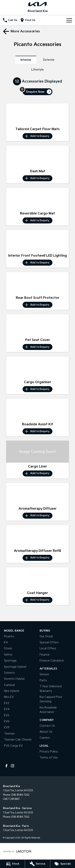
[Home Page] (37, 4)
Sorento (9, 673)
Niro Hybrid (11, 691)
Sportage (10, 661)
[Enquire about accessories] (37, 92)
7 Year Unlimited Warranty (51, 689)
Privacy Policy (49, 752)
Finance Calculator (52, 661)
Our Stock (46, 636)
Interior (26, 60)
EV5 (7, 715)
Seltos (8, 655)
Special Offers (49, 642)
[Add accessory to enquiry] (37, 136)
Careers (45, 738)
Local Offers (48, 648)
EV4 (7, 709)
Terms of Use (49, 758)
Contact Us (47, 726)
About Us (46, 732)
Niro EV (9, 697)
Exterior (49, 60)
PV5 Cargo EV (13, 746)
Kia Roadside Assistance (48, 710)
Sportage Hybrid (15, 667)
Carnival (9, 685)
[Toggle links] (17, 851)
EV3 (7, 703)
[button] (37, 114)
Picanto (9, 636)
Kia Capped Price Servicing (51, 699)
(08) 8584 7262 (20, 795)
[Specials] (63, 864)
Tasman (9, 734)
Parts (43, 680)
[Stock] (12, 864)
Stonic (8, 648)
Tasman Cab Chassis (18, 740)
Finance (45, 655)
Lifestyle (37, 70)
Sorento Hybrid (14, 679)
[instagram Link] (12, 766)
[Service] (37, 864)
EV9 (7, 727)
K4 (6, 642)
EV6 (7, 721)
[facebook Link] (6, 766)
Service (44, 674)
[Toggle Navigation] (69, 20)
